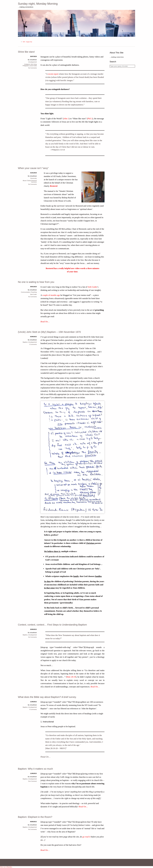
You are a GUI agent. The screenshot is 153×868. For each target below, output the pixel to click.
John (32, 64)
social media (33, 66)
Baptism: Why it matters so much (35, 769)
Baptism (25, 342)
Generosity (34, 178)
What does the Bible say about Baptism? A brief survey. (47, 697)
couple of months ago (51, 295)
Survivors (34, 182)
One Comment (32, 781)
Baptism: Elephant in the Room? (35, 817)
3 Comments (33, 344)
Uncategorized (32, 62)
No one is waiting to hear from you (36, 282)
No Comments (33, 68)
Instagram (27, 64)
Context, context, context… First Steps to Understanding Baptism (52, 625)
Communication (25, 292)
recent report (53, 74)
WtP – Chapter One (27, 42)
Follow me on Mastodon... (6, 867)
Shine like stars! (26, 52)
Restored (54, 186)
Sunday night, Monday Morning (38, 4)
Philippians (26, 66)
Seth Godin (92, 287)
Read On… (45, 322)
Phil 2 (90, 119)
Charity (29, 181)
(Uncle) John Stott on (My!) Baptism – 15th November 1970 (49, 332)
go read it (86, 837)
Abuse (25, 181)
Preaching (34, 292)
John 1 (66, 119)
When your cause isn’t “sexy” (33, 168)
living (35, 64)
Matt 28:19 (71, 677)
